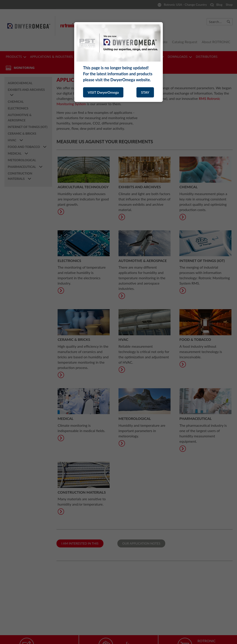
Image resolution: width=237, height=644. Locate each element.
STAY (145, 92)
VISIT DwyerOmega (103, 92)
